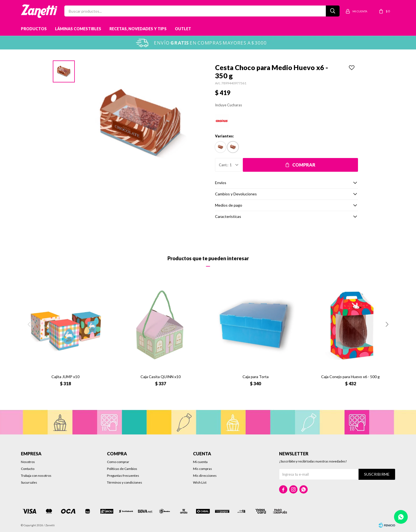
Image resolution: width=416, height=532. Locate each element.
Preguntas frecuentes (123, 476)
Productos (34, 29)
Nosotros (28, 462)
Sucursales (29, 482)
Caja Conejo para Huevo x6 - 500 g (350, 377)
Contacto (28, 469)
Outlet (183, 29)
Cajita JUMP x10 (65, 377)
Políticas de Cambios (122, 469)
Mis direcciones (205, 476)
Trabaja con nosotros (36, 476)
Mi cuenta (200, 462)
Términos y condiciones (125, 482)
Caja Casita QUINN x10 (161, 377)
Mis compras (203, 469)
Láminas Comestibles (78, 29)
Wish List (200, 482)
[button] (387, 324)
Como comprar (118, 462)
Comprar (304, 165)
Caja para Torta (256, 377)
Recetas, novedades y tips (138, 29)
